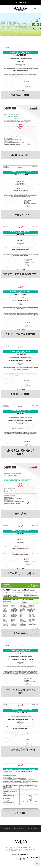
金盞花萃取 (21, 514)
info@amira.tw (23, 854)
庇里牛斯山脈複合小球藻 (21, 573)
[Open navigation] (3, 9)
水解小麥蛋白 (21, 633)
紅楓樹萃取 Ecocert (20, 394)
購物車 (21, 828)
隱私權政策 (15, 828)
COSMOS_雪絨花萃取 (21, 155)
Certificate (8, 27)
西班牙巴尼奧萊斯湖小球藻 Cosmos (21, 274)
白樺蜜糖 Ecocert (20, 214)
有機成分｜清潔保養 (20, 2)
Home (3, 27)
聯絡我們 (27, 828)
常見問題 (34, 828)
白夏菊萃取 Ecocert (20, 95)
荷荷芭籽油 (21, 813)
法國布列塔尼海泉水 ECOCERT (20, 334)
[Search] (35, 9)
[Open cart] (39, 9)
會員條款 (7, 828)
